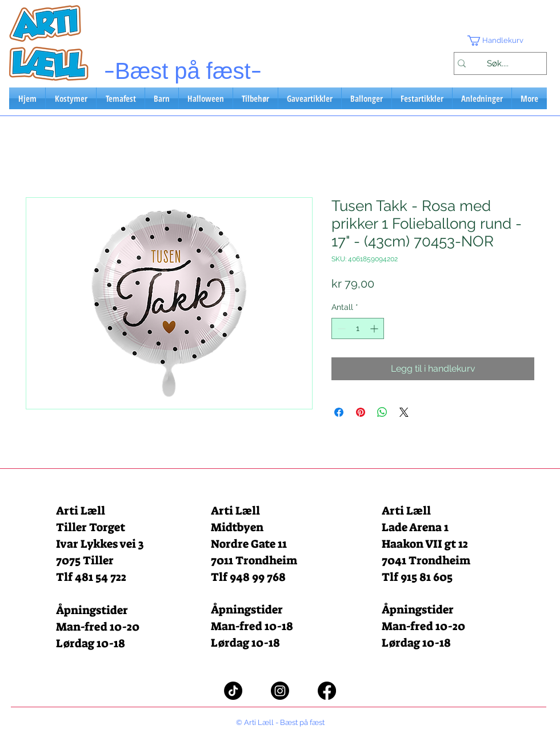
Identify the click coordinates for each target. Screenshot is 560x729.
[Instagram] (280, 691)
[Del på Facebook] (339, 412)
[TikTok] (233, 691)
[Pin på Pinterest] (361, 412)
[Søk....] (497, 63)
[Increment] (375, 328)
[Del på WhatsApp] (382, 412)
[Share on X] (404, 412)
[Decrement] (340, 328)
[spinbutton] (358, 328)
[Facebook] (327, 691)
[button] (500, 41)
